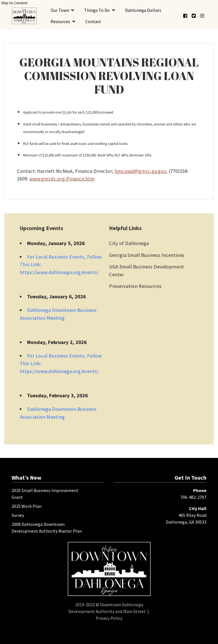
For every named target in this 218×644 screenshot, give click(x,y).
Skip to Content (14, 3)
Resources (60, 21)
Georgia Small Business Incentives (147, 255)
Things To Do (97, 10)
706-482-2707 (193, 497)
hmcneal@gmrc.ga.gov (140, 171)
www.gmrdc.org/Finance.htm (62, 179)
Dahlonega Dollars (143, 10)
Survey (18, 515)
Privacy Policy (109, 618)
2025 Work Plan (27, 506)
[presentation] (24, 16)
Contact (93, 21)
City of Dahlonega (129, 243)
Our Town (60, 10)
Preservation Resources (135, 286)
